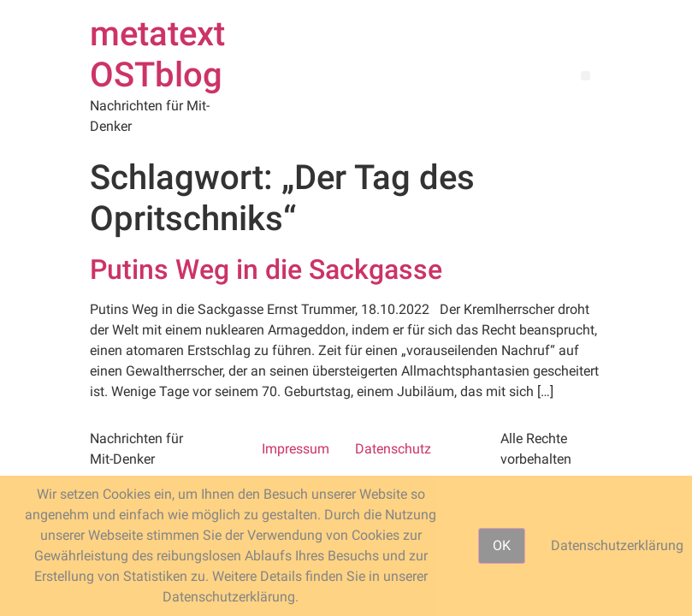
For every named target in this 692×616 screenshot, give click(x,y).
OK (502, 545)
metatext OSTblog (157, 54)
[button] (586, 76)
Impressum (296, 449)
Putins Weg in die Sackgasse (266, 269)
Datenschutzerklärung (617, 545)
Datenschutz (393, 449)
